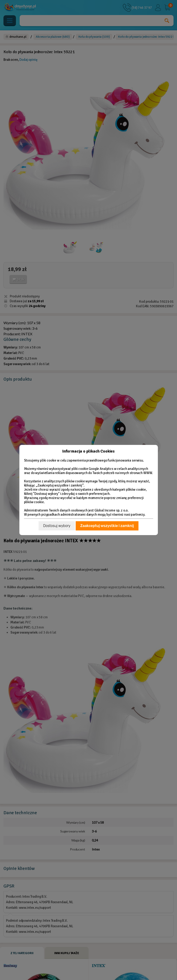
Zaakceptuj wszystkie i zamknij (107, 526)
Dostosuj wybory (57, 526)
